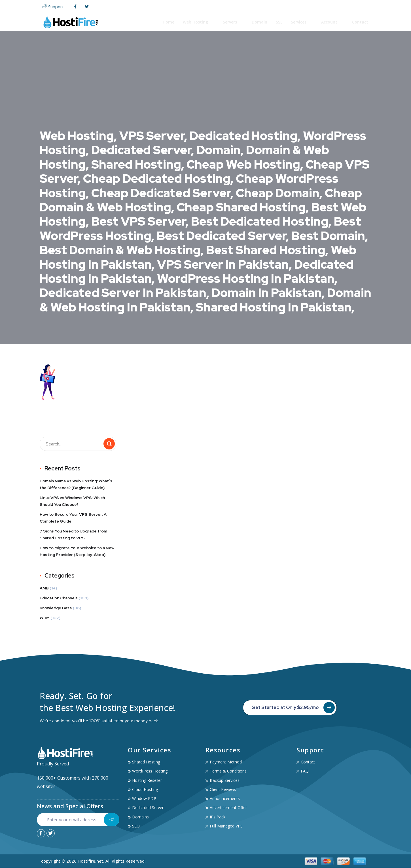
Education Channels (59, 598)
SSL (279, 22)
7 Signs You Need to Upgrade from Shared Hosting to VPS (73, 534)
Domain (260, 22)
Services (302, 22)
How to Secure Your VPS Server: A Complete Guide (73, 518)
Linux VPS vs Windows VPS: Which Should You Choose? (72, 501)
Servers (233, 22)
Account (333, 22)
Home (169, 22)
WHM (45, 618)
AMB (44, 588)
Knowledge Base (56, 608)
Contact (360, 22)
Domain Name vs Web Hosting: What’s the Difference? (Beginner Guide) (76, 484)
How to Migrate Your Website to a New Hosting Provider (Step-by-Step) (77, 551)
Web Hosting (199, 22)
